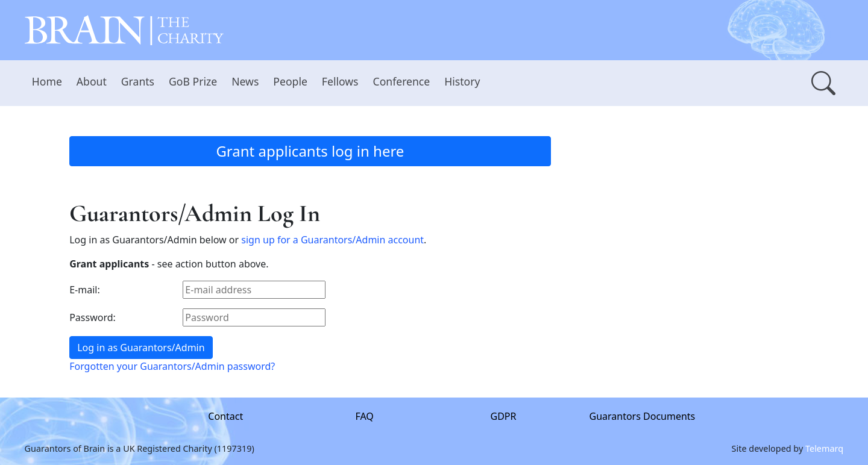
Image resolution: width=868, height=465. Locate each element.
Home (47, 81)
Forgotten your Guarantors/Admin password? (172, 366)
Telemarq (824, 448)
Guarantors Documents (643, 416)
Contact (225, 416)
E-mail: (85, 290)
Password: (93, 317)
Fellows (340, 81)
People (290, 81)
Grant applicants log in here (310, 151)
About (92, 81)
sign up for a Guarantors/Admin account (332, 240)
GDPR (504, 416)
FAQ (365, 416)
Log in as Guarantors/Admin (141, 348)
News (245, 81)
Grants (138, 81)
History (462, 81)
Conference (402, 81)
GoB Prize (193, 81)
